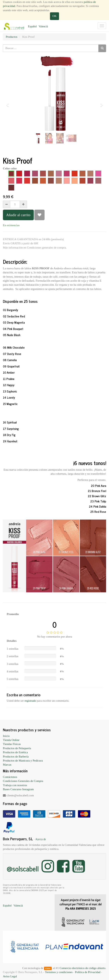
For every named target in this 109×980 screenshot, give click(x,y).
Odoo (48, 968)
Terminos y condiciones (59, 972)
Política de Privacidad (88, 972)
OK (55, 16)
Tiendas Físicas (12, 744)
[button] (9, 103)
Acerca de (41, 839)
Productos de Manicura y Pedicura (23, 761)
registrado (30, 701)
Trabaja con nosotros (15, 785)
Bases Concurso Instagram (18, 789)
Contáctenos (10, 777)
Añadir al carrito (18, 215)
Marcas (7, 765)
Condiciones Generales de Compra (23, 781)
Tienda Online (11, 740)
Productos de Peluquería (17, 748)
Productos (12, 37)
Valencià (43, 26)
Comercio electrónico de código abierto (82, 968)
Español (32, 26)
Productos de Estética (15, 752)
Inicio (6, 736)
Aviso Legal (10, 976)
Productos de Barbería (16, 757)
